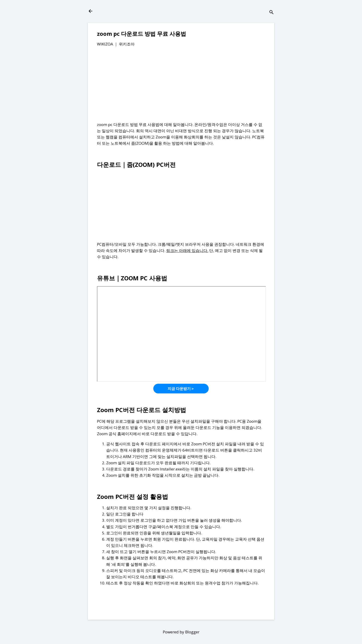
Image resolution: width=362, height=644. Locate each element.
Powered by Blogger (181, 632)
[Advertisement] (181, 85)
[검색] (271, 13)
